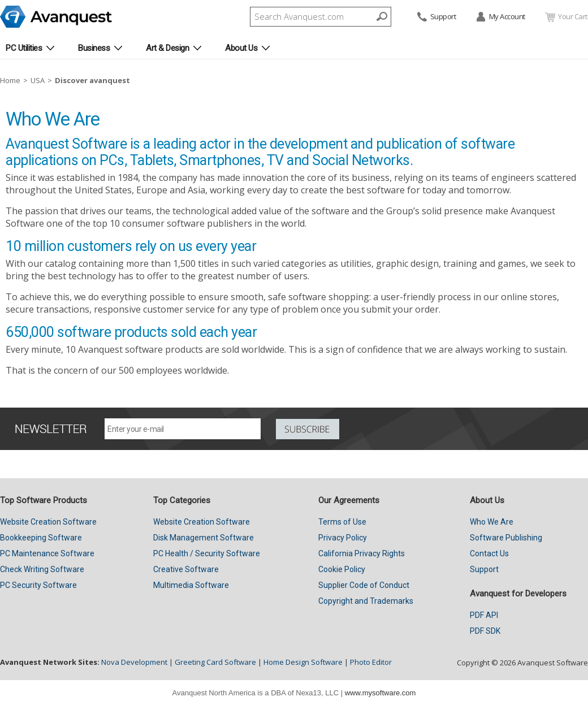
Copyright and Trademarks (366, 601)
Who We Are (492, 522)
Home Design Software (303, 662)
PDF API (484, 615)
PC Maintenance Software (47, 553)
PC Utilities (24, 48)
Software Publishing (506, 538)
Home (10, 80)
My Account (500, 17)
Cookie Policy (342, 569)
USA (38, 80)
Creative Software (186, 569)
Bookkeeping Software (41, 538)
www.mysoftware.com (381, 693)
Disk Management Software (204, 538)
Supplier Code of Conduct (364, 585)
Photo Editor (371, 662)
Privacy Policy (343, 538)
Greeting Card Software (215, 662)
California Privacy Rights (362, 553)
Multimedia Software (191, 585)
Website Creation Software (48, 522)
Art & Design (167, 48)
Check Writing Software (42, 569)
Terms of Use (342, 522)
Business (94, 48)
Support (436, 17)
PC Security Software (38, 585)
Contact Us (489, 553)
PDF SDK (485, 631)
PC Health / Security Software (207, 553)
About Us (241, 48)
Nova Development (134, 662)
